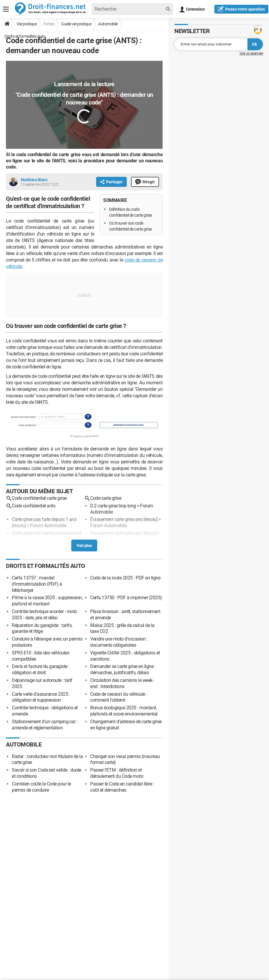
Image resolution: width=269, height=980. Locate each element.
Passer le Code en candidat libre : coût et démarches (122, 787)
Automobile (108, 24)
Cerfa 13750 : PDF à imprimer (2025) (126, 598)
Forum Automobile (48, 526)
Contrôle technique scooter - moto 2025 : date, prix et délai (44, 615)
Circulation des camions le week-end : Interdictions (122, 683)
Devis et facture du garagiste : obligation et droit (41, 669)
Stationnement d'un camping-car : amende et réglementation (45, 725)
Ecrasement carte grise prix (116, 533)
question (241, 9)
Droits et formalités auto (25, 36)
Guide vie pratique (76, 24)
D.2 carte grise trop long (113, 506)
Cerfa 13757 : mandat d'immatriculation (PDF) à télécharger (37, 584)
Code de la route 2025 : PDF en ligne (125, 578)
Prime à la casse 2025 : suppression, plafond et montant (47, 601)
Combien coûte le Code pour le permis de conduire (41, 787)
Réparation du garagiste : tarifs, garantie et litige (42, 628)
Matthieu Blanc (34, 180)
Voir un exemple (251, 53)
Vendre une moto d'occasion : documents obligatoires (119, 642)
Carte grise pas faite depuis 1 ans (44, 519)
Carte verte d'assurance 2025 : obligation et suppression (41, 697)
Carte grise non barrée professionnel (47, 533)
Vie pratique (27, 24)
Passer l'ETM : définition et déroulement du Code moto (117, 773)
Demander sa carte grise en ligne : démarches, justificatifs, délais (123, 669)
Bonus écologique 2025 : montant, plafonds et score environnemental (124, 711)
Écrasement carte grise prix (116, 519)
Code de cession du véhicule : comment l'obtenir (119, 697)
